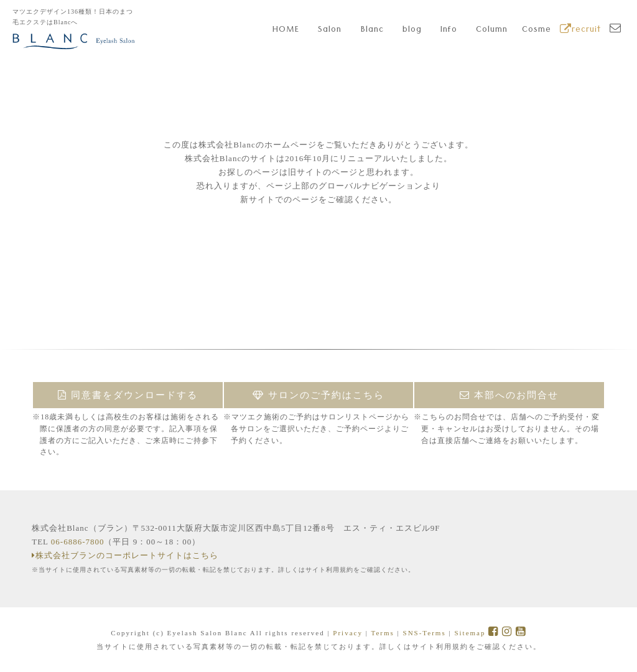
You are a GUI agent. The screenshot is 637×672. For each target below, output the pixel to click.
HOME (286, 30)
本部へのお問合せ (509, 395)
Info (449, 30)
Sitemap (470, 633)
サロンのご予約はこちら (318, 395)
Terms (382, 633)
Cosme (537, 30)
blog (412, 30)
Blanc (372, 30)
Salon (330, 30)
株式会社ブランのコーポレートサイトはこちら (125, 555)
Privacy (348, 633)
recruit (580, 30)
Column (492, 30)
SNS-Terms (425, 633)
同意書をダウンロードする (128, 395)
